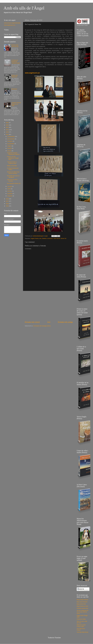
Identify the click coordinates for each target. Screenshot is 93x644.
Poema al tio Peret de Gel (15, 46)
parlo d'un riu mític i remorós (12, 180)
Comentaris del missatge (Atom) (42, 326)
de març (10, 191)
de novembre (11, 139)
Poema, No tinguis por (15, 76)
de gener (10, 196)
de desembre (11, 137)
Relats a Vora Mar (12, 166)
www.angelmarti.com (10, 25)
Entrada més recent (32, 322)
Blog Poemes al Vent (82, 606)
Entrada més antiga (65, 322)
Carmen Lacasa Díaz (82, 608)
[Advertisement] (49, 306)
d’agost (10, 146)
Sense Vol (63, 238)
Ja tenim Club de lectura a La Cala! (16, 104)
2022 (7, 127)
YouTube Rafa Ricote (82, 632)
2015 (7, 206)
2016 (7, 204)
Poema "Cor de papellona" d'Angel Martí (13, 158)
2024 (7, 123)
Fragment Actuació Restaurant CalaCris (13, 154)
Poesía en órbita (81, 619)
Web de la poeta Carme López (81, 626)
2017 (7, 201)
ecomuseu (50, 238)
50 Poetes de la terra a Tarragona (13, 177)
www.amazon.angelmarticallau (12, 23)
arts (40, 238)
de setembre (11, 144)
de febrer (10, 194)
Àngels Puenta (35, 238)
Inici (49, 322)
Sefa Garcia (57, 238)
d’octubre (10, 141)
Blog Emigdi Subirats (82, 600)
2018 (7, 199)
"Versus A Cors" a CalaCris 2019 (12, 163)
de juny (10, 151)
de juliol (10, 148)
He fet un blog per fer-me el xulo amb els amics (83, 612)
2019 (7, 134)
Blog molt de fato (81, 604)
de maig (10, 186)
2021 (7, 130)
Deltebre (44, 238)
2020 (7, 132)
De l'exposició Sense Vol (14, 183)
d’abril (9, 189)
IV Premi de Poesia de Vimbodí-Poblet (16, 62)
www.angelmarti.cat (32, 73)
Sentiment (14, 89)
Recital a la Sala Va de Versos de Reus (13, 173)
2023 (7, 125)
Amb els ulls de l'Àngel (24, 8)
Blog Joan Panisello (82, 602)
